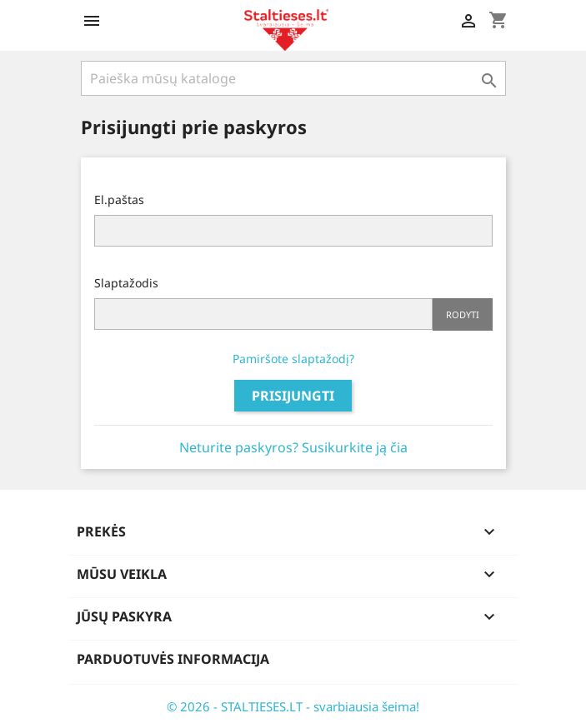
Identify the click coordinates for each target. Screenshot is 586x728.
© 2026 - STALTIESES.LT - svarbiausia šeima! (293, 706)
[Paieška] (293, 78)
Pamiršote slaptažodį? (293, 359)
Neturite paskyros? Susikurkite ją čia (293, 447)
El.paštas (119, 199)
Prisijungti (293, 396)
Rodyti (463, 314)
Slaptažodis (126, 283)
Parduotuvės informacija (173, 659)
